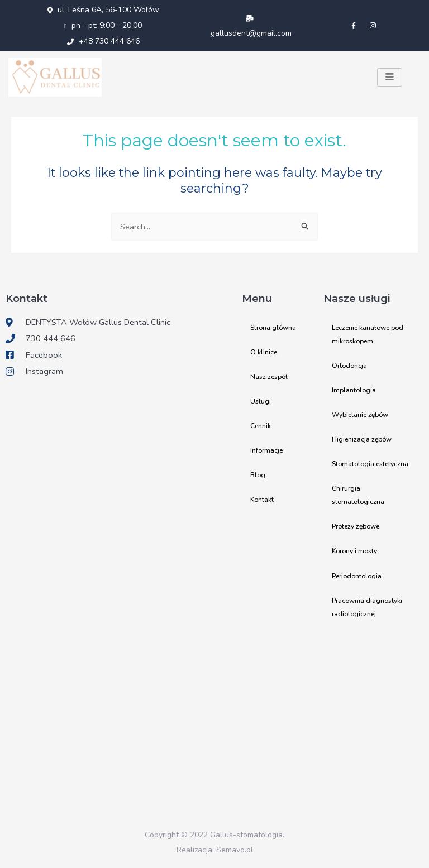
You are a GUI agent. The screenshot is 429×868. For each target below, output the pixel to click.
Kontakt (262, 500)
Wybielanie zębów (360, 415)
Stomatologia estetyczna (370, 464)
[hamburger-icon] (390, 78)
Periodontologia (357, 576)
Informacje (266, 450)
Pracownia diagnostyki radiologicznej (367, 607)
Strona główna (273, 328)
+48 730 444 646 (103, 41)
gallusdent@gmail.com (251, 27)
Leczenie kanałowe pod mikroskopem (368, 334)
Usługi (261, 401)
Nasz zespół (269, 377)
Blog (258, 475)
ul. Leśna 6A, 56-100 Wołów (103, 10)
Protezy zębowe (356, 526)
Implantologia (354, 390)
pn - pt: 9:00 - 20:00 (103, 25)
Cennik (261, 426)
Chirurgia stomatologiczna (358, 495)
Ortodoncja (349, 366)
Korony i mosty (354, 551)
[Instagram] (373, 26)
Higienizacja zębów (362, 439)
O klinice (264, 352)
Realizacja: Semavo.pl (215, 850)
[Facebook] (354, 26)
